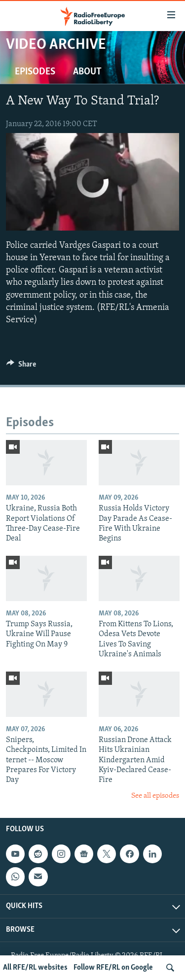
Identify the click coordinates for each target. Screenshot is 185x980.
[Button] (21, 367)
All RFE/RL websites (35, 968)
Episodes (35, 72)
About (87, 72)
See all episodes (155, 796)
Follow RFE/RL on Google (113, 968)
